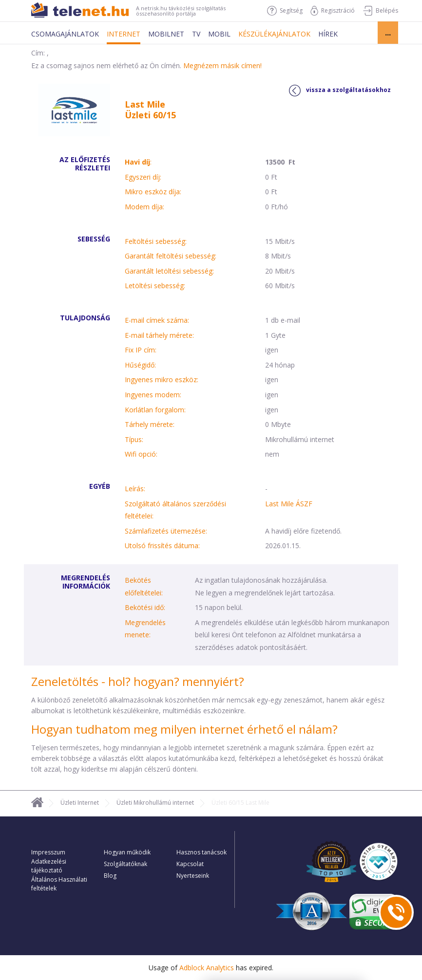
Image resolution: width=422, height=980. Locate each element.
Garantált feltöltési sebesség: (171, 256)
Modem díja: (144, 207)
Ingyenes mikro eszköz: (162, 379)
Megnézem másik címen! (222, 65)
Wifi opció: (141, 454)
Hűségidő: (140, 365)
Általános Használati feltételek (59, 884)
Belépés (380, 11)
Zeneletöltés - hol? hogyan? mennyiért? (138, 681)
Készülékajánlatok (274, 34)
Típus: (134, 439)
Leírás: (135, 489)
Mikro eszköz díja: (153, 192)
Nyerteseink (193, 876)
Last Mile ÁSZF (289, 504)
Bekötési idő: (145, 607)
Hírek (328, 34)
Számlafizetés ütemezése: (166, 531)
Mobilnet (166, 34)
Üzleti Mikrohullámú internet (155, 803)
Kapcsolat (190, 864)
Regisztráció (333, 11)
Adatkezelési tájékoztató (49, 866)
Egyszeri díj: (143, 177)
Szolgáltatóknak (125, 864)
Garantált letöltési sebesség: (169, 271)
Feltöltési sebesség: (156, 241)
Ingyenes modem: (153, 395)
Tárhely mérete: (150, 424)
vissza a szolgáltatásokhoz (340, 91)
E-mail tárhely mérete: (159, 335)
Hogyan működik (127, 852)
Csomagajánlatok (65, 34)
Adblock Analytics (207, 968)
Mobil (219, 34)
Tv (196, 34)
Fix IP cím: (141, 350)
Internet (124, 34)
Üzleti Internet (80, 803)
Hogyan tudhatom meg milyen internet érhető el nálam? (184, 729)
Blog (110, 876)
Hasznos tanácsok (201, 852)
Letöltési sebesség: (155, 286)
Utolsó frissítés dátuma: (162, 545)
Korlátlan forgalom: (155, 410)
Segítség (285, 11)
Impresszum (48, 852)
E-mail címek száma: (157, 320)
